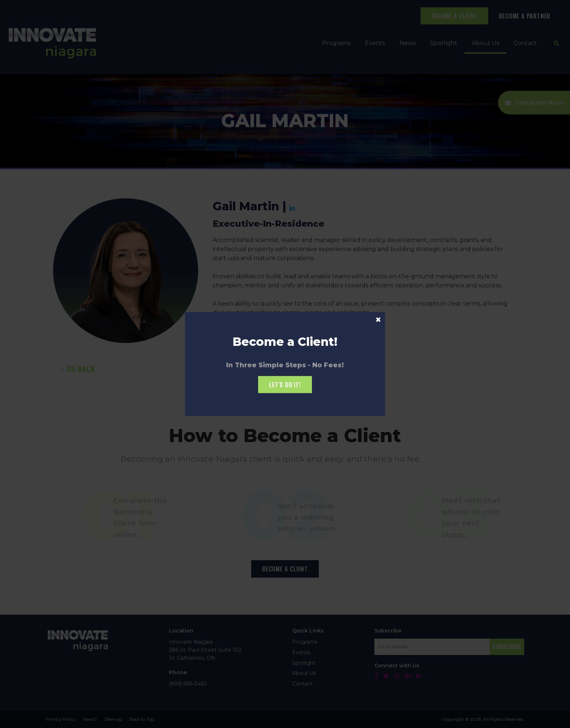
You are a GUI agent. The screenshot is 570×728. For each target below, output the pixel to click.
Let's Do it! (285, 385)
